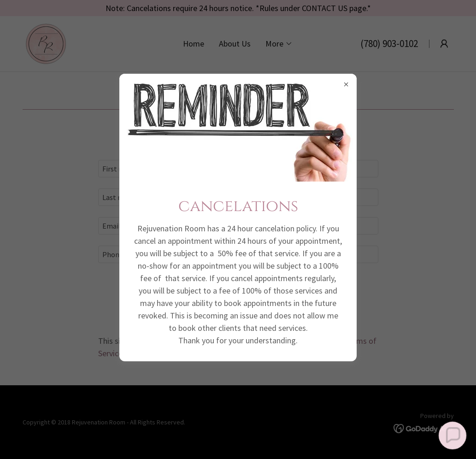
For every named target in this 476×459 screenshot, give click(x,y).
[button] (452, 435)
